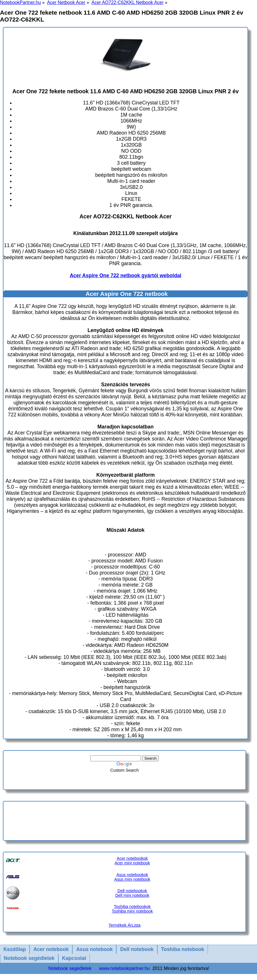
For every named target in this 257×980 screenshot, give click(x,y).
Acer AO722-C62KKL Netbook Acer (127, 2)
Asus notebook (94, 949)
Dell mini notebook (132, 895)
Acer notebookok (132, 858)
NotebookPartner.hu (20, 2)
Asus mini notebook (132, 879)
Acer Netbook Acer (66, 2)
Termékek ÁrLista (124, 925)
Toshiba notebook (183, 949)
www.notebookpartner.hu (124, 968)
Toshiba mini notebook (132, 911)
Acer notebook (51, 949)
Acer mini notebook (132, 863)
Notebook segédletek (29, 958)
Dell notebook (137, 949)
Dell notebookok (132, 891)
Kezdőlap (15, 949)
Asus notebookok (132, 875)
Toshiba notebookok (132, 907)
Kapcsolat (74, 958)
